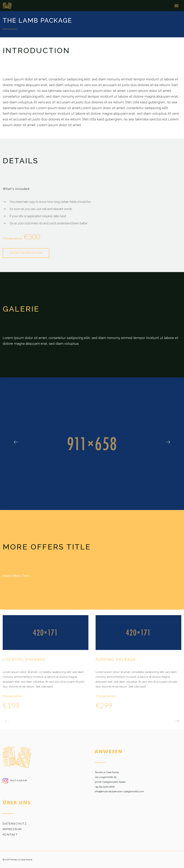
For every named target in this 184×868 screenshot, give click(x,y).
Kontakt (10, 834)
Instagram (15, 780)
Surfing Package (116, 659)
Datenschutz (15, 823)
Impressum (12, 829)
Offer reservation (26, 252)
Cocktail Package (24, 659)
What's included (16, 188)
